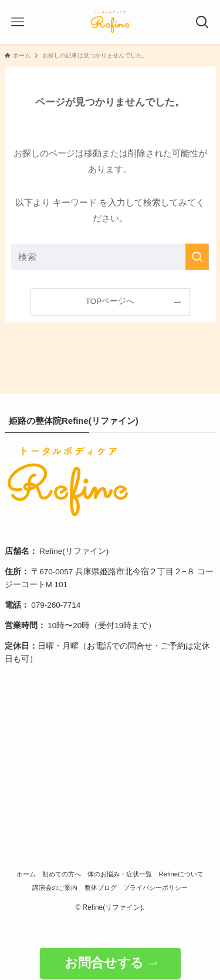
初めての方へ (62, 874)
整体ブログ (101, 888)
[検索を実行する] (197, 257)
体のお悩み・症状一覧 (120, 874)
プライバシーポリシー (155, 888)
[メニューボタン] (18, 22)
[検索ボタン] (202, 22)
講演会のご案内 (55, 888)
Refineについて (182, 874)
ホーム (26, 874)
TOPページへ (110, 301)
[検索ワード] (110, 257)
